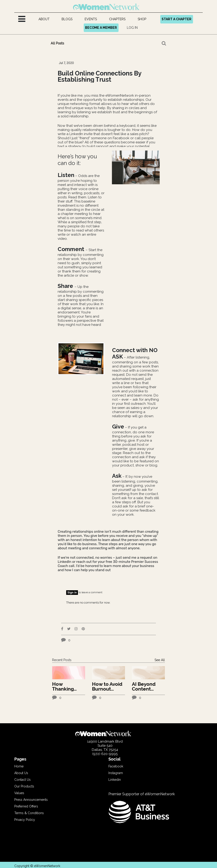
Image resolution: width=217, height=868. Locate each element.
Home (19, 766)
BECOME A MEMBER (101, 28)
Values (19, 793)
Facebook (116, 766)
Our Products (24, 786)
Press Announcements (31, 800)
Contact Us (22, 780)
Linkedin (115, 780)
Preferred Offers (26, 806)
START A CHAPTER (177, 19)
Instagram (116, 773)
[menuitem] (44, 19)
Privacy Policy (25, 820)
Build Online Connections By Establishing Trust (100, 76)
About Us (21, 773)
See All (160, 660)
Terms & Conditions (29, 813)
